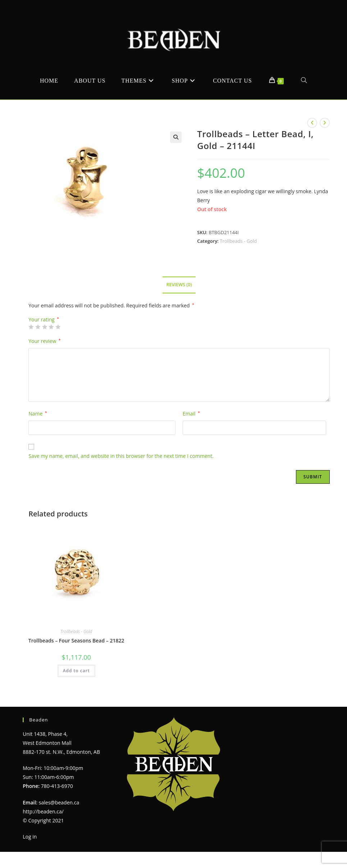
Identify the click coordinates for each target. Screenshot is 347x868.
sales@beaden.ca (59, 802)
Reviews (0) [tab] (179, 285)
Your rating (44, 320)
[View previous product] (312, 123)
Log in (30, 837)
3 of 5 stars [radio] (45, 327)
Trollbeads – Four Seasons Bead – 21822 (76, 640)
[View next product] (325, 123)
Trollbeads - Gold (238, 241)
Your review (44, 341)
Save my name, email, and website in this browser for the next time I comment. (121, 456)
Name (38, 414)
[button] (176, 137)
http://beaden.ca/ (43, 811)
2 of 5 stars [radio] (38, 327)
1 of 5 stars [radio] (31, 327)
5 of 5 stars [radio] (58, 327)
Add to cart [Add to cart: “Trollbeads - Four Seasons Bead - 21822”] (76, 671)
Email (191, 414)
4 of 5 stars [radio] (51, 327)
